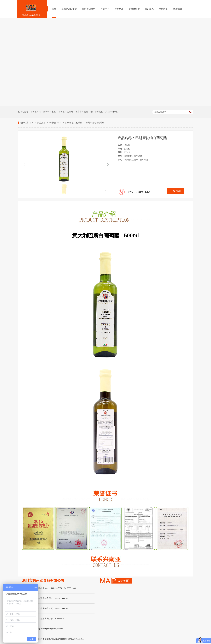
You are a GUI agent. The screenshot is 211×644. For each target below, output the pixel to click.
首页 (32, 123)
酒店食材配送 (82, 112)
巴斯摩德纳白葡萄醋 (95, 123)
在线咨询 (175, 191)
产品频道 (42, 123)
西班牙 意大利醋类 (74, 123)
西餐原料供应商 (66, 112)
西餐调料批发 (50, 112)
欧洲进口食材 (56, 123)
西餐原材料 (36, 112)
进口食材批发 (97, 112)
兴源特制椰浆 (112, 112)
